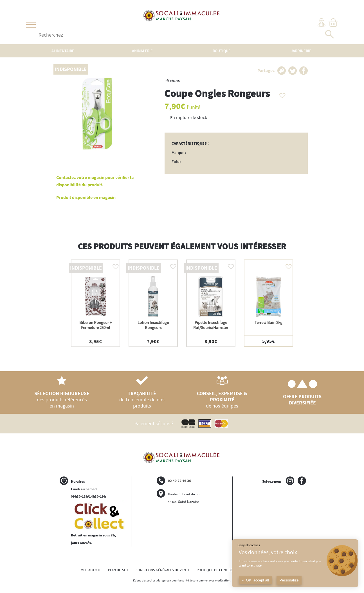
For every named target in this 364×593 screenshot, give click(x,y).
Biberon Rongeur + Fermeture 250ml (96, 325)
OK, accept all (255, 580)
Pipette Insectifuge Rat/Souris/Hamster (211, 325)
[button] (281, 94)
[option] (96, 303)
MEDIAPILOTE (91, 570)
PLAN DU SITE (118, 570)
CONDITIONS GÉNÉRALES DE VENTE (163, 570)
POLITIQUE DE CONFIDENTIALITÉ (221, 570)
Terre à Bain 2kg (268, 322)
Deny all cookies (249, 545)
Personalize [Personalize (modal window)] (289, 580)
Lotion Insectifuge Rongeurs (153, 325)
